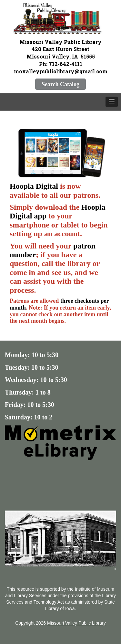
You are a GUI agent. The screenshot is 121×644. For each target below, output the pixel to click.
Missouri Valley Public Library (76, 623)
